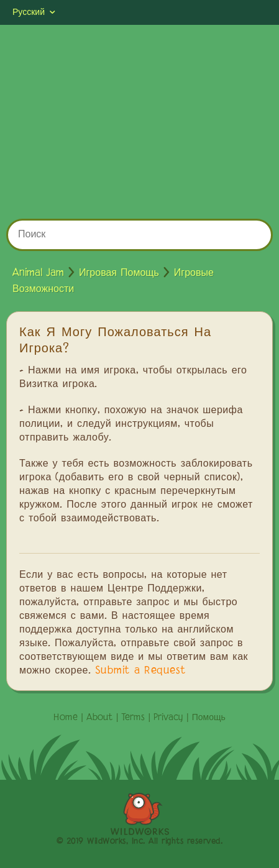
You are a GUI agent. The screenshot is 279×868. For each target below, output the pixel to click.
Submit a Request (141, 671)
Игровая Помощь (119, 273)
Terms (133, 718)
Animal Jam (38, 273)
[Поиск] (139, 235)
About (100, 718)
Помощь (209, 718)
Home (66, 718)
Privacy (168, 718)
